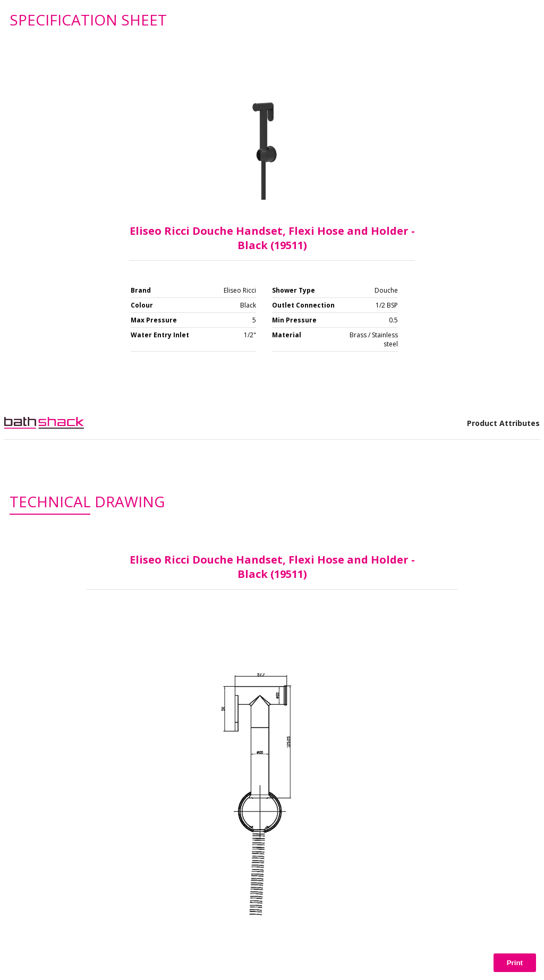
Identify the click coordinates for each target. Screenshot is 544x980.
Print (515, 963)
